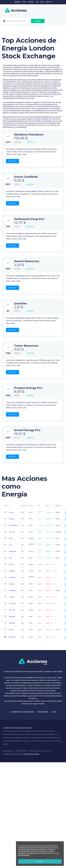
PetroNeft (12, 617)
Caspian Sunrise (12, 520)
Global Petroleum (12, 630)
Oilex (10, 558)
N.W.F (11, 538)
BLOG (54, 712)
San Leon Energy (12, 611)
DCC (10, 545)
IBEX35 (31, 2)
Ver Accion (13, 161)
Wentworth (12, 637)
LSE (37, 2)
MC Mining (12, 623)
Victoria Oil (12, 603)
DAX (42, 2)
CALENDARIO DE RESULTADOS (22, 712)
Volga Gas (12, 571)
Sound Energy (11, 513)
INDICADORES (43, 712)
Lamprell (12, 597)
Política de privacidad (31, 754)
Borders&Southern (15, 525)
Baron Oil (12, 532)
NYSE (24, 2)
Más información (24, 855)
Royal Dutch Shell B (13, 578)
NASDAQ (17, 2)
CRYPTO (49, 2)
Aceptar (40, 861)
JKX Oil (11, 564)
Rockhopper (13, 551)
